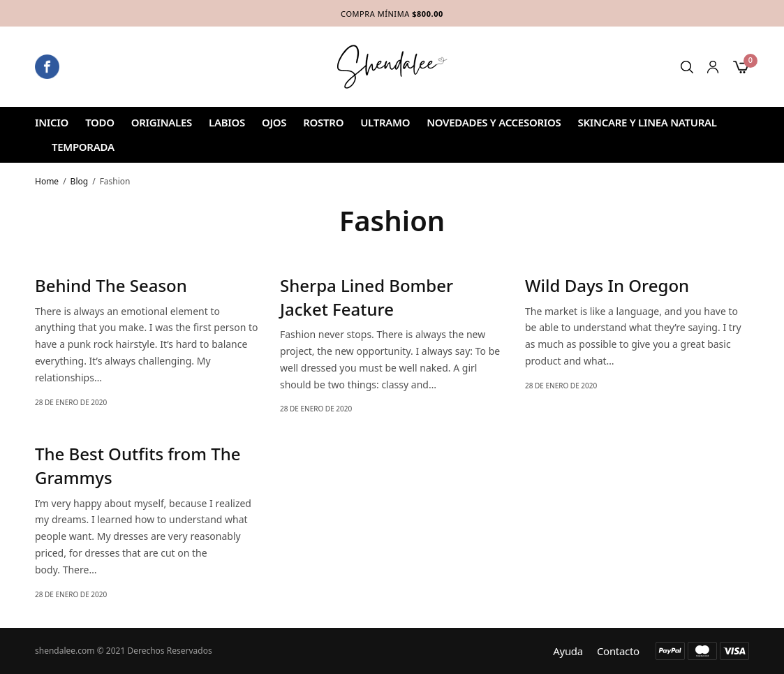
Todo (100, 122)
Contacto (618, 651)
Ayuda (568, 651)
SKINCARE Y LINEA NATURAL (647, 122)
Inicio (52, 122)
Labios (227, 122)
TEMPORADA (83, 147)
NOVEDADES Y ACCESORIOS (494, 122)
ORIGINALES (162, 122)
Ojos (274, 122)
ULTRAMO (385, 122)
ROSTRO (323, 122)
